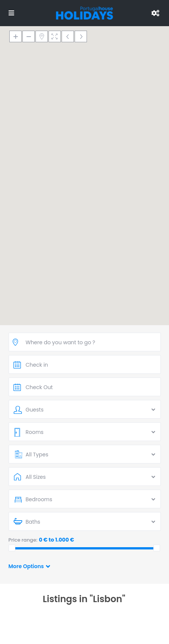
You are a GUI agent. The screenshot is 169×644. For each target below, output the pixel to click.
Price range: (23, 540)
